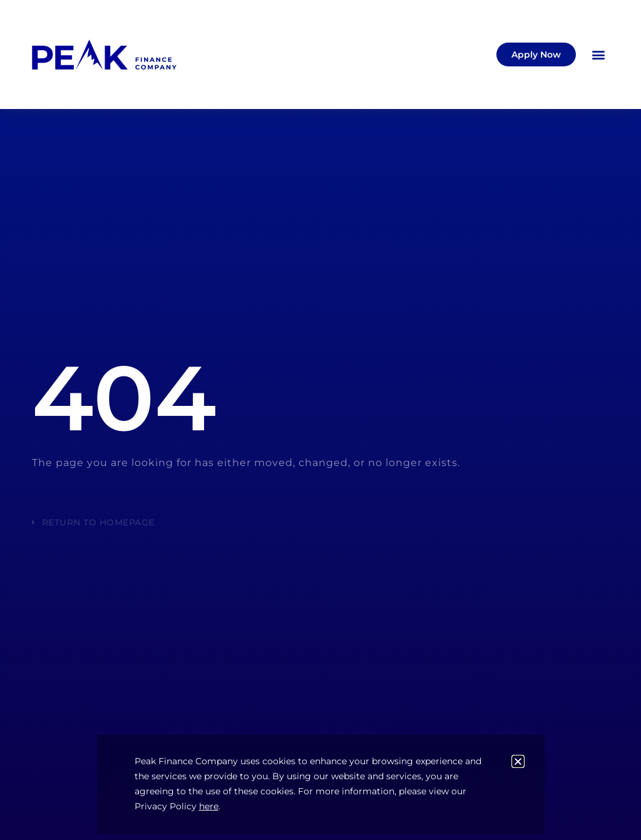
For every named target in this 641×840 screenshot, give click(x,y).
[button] (599, 55)
